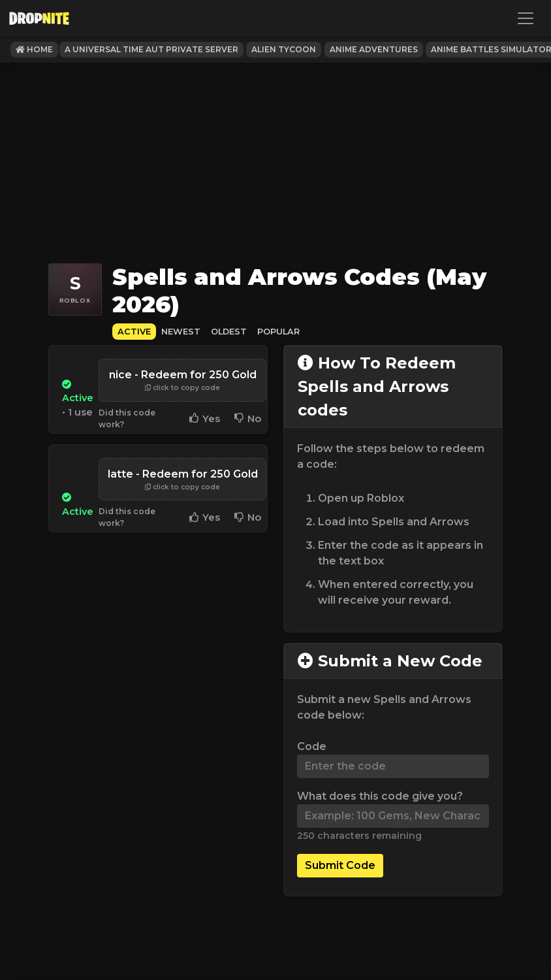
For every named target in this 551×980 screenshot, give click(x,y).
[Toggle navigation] (526, 18)
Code (312, 746)
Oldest (229, 332)
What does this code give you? (380, 796)
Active (134, 332)
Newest (181, 332)
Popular (278, 332)
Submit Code (340, 865)
